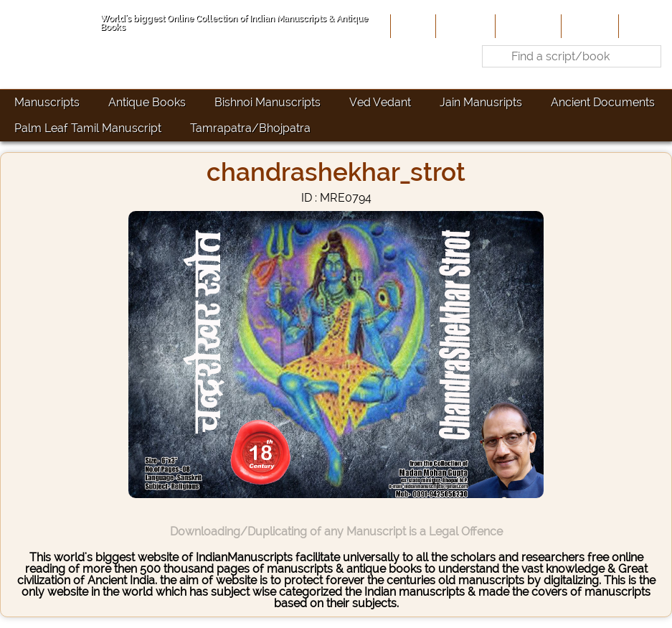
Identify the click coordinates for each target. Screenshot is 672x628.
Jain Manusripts (481, 102)
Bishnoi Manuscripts (268, 102)
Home (412, 26)
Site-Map (588, 26)
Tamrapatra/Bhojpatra (250, 128)
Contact (644, 26)
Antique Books (147, 102)
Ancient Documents (603, 102)
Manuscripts (47, 102)
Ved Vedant (380, 102)
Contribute (527, 26)
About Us (464, 26)
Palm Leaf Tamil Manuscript (88, 128)
